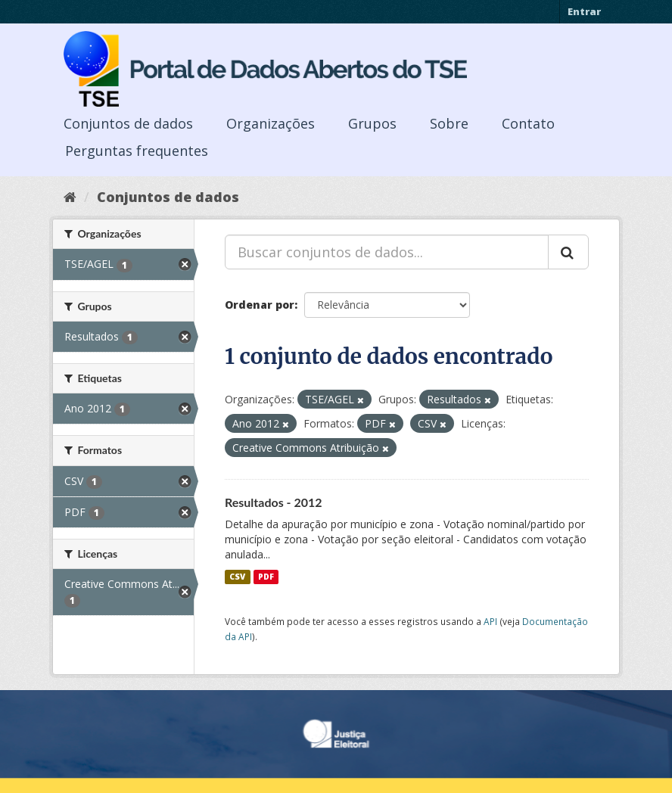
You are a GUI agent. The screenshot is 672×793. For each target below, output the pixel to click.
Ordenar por (260, 305)
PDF (266, 577)
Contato (528, 123)
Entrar (584, 11)
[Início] (70, 197)
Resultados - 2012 (274, 502)
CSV (237, 577)
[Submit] (568, 252)
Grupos (372, 123)
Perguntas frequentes (137, 151)
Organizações (271, 123)
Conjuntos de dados (128, 123)
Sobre (449, 123)
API (490, 621)
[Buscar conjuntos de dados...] (387, 252)
